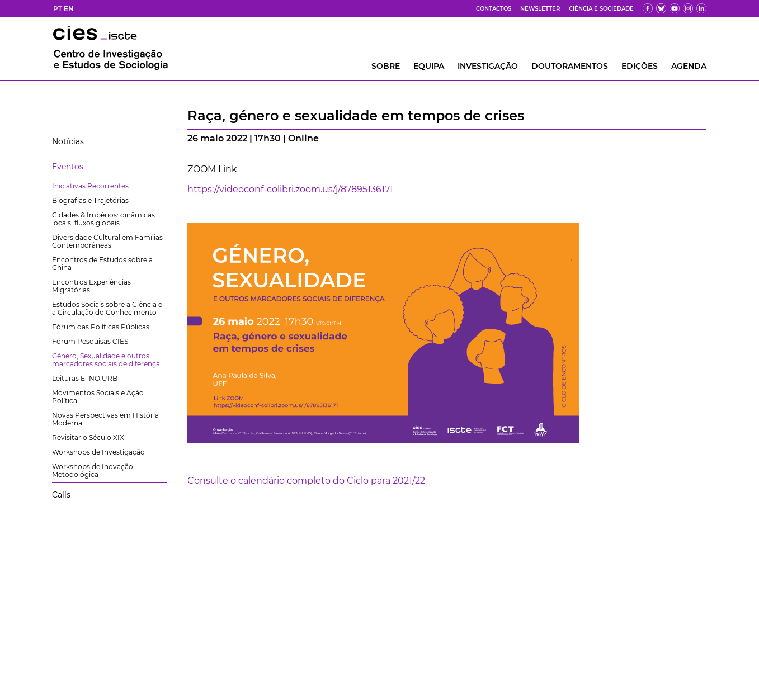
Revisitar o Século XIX (88, 438)
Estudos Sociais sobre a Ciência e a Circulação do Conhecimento (107, 308)
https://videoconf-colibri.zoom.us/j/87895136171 (290, 189)
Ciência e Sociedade (601, 9)
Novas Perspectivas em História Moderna (105, 419)
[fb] (648, 8)
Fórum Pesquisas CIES (90, 341)
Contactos (494, 9)
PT (58, 9)
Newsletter (540, 9)
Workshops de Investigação (98, 452)
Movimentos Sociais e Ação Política (98, 397)
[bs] (661, 8)
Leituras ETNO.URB (85, 378)
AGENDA (689, 66)
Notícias (68, 141)
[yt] (675, 8)
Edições (640, 66)
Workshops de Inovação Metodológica (93, 470)
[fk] (688, 8)
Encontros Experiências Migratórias (91, 286)
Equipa (429, 66)
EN (69, 9)
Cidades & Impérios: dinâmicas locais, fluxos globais (103, 219)
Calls (61, 495)
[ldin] (701, 8)
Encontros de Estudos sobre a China (102, 264)
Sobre (386, 66)
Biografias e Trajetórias (90, 200)
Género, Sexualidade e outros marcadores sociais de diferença (106, 360)
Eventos (68, 167)
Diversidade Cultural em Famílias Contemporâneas (107, 241)
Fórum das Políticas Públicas (101, 327)
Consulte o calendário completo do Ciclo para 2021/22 (306, 481)
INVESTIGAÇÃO (488, 66)
